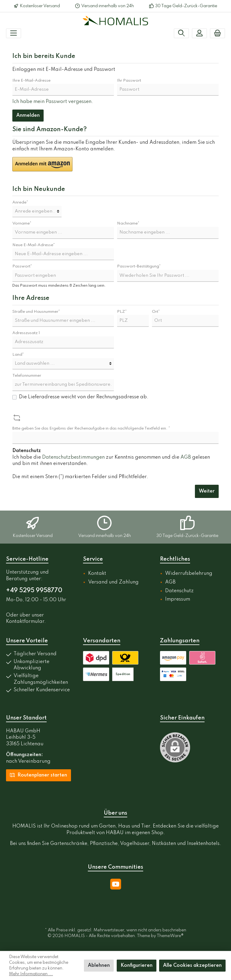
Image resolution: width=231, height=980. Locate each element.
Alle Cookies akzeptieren (192, 966)
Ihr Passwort (129, 81)
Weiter (207, 491)
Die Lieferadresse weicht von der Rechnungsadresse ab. (84, 397)
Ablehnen (99, 966)
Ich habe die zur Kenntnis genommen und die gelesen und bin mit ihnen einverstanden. (111, 461)
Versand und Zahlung (113, 582)
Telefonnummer (27, 376)
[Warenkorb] (217, 33)
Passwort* (22, 266)
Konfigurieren (137, 966)
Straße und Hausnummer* (36, 312)
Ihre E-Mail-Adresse (31, 81)
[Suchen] (181, 33)
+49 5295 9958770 (34, 591)
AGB (186, 457)
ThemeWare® (170, 936)
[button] (42, 164)
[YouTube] (116, 884)
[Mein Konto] (199, 33)
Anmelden (28, 116)
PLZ (122, 312)
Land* (18, 355)
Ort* (156, 312)
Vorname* (22, 223)
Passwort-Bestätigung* (139, 266)
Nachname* (128, 223)
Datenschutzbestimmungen (73, 457)
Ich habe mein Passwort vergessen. (53, 102)
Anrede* (20, 202)
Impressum (178, 599)
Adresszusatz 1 (26, 333)
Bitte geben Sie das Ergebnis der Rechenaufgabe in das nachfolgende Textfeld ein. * (91, 428)
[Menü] (14, 33)
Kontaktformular (25, 622)
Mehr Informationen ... (31, 974)
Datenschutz (179, 591)
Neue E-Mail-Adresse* (34, 245)
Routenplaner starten (38, 775)
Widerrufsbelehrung (189, 574)
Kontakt (97, 574)
